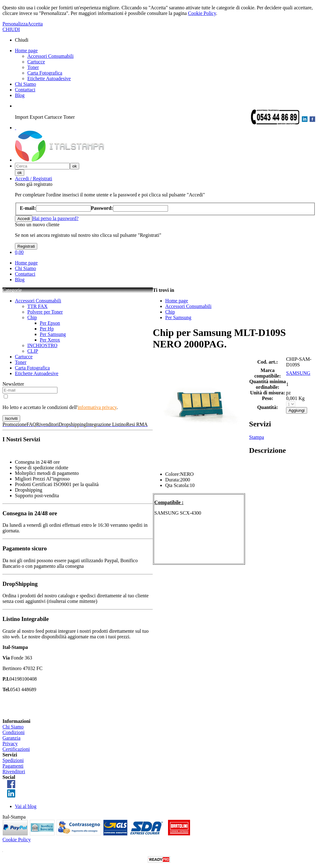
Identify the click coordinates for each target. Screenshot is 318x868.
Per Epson (50, 323)
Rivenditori (14, 772)
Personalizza (15, 24)
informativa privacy (97, 407)
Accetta (35, 24)
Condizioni (14, 732)
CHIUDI (11, 29)
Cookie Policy (202, 13)
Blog (20, 95)
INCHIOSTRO (42, 345)
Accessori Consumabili (50, 56)
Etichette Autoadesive (49, 78)
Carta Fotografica (45, 73)
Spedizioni (13, 760)
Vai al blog (26, 806)
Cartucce (36, 62)
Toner (33, 67)
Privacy (10, 744)
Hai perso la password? (55, 218)
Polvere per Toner (45, 312)
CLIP (33, 351)
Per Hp (47, 329)
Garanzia (11, 738)
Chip (32, 317)
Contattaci (25, 90)
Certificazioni (16, 749)
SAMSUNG (298, 373)
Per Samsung (53, 334)
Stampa (257, 437)
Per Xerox (50, 340)
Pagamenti (13, 766)
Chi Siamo (25, 84)
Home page (26, 51)
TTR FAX (37, 306)
